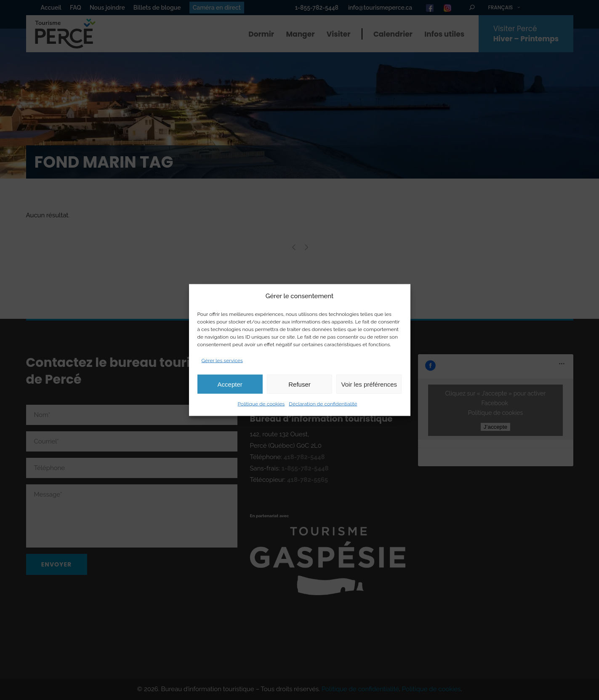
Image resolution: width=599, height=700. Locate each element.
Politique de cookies (261, 404)
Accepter (230, 384)
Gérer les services (222, 361)
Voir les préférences (369, 384)
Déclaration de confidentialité (323, 404)
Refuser (299, 384)
